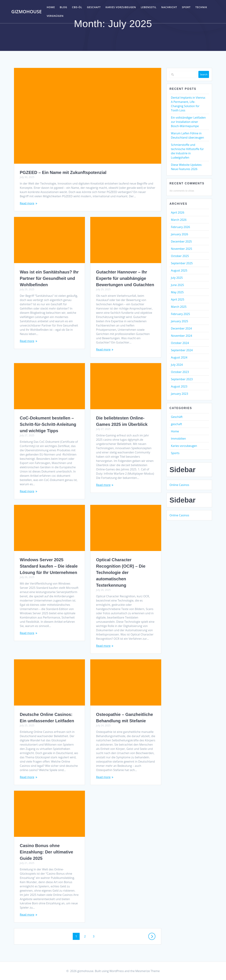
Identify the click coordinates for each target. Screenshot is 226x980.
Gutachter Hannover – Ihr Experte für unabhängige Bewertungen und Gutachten (125, 278)
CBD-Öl (77, 7)
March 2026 (179, 220)
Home (51, 7)
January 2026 (180, 234)
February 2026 (181, 227)
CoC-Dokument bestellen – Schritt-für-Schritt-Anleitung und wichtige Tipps (48, 424)
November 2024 (182, 336)
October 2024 (180, 343)
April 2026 (178, 212)
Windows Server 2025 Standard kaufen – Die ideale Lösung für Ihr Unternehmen (49, 566)
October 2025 (180, 256)
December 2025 (181, 241)
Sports (175, 453)
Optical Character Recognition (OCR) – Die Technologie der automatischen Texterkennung (121, 572)
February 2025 (181, 314)
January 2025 (180, 321)
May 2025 (177, 292)
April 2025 (178, 299)
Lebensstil (149, 7)
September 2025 (182, 263)
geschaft (94, 7)
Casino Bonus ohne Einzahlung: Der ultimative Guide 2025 (46, 852)
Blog (63, 7)
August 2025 (179, 270)
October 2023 (180, 372)
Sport (186, 7)
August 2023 (179, 386)
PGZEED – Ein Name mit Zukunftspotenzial (63, 172)
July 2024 (177, 365)
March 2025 (179, 307)
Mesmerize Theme (148, 971)
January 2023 (180, 394)
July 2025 (177, 278)
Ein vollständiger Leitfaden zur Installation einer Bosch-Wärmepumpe (188, 122)
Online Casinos (179, 485)
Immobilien (178, 439)
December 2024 (181, 328)
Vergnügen (55, 16)
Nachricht (169, 7)
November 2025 (182, 249)
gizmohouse (27, 12)
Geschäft (177, 417)
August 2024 (179, 357)
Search (204, 74)
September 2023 (182, 379)
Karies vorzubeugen (121, 7)
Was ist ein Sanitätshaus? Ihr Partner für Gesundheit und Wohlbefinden (49, 278)
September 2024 (182, 350)
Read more (27, 203)
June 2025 (178, 285)
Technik (201, 7)
